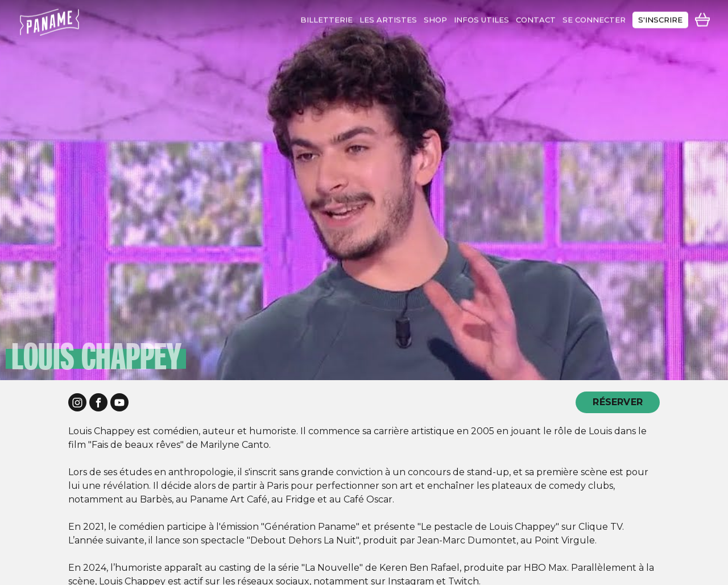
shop (435, 17)
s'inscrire (660, 17)
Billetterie (326, 17)
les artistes (388, 17)
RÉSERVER (618, 402)
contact (536, 17)
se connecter (594, 17)
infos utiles (481, 17)
